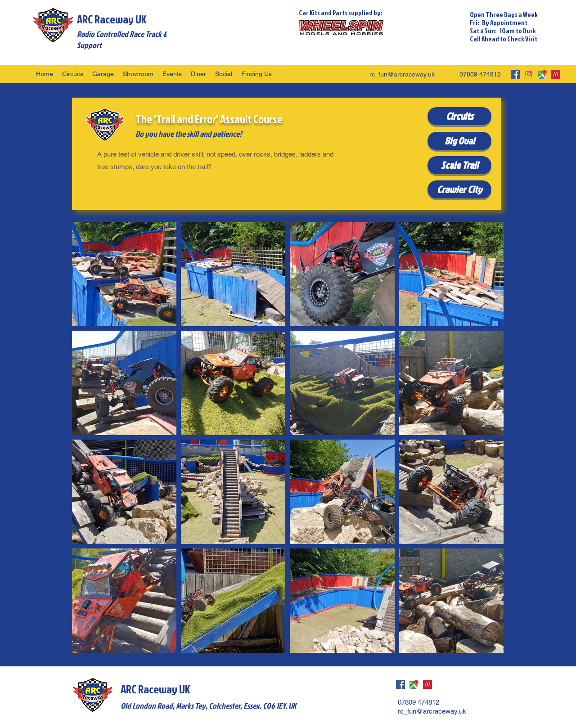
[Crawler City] (459, 189)
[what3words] (556, 74)
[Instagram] (529, 74)
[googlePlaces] (542, 74)
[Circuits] (459, 116)
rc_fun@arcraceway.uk (402, 74)
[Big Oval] (459, 141)
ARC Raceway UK (112, 19)
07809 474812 (480, 74)
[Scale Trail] (459, 165)
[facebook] (515, 74)
